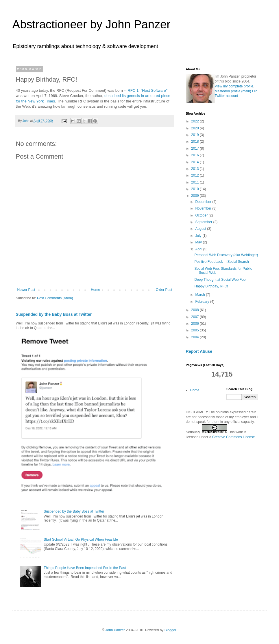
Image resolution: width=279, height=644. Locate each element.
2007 (195, 317)
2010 (195, 189)
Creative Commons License (233, 437)
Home (95, 290)
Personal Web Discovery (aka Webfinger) (226, 255)
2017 (195, 148)
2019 (195, 135)
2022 (195, 121)
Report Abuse (199, 351)
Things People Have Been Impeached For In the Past (85, 568)
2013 (195, 169)
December (204, 202)
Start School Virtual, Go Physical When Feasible (81, 540)
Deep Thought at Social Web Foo (220, 280)
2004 (195, 337)
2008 (195, 310)
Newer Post (26, 290)
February (203, 302)
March (201, 295)
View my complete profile (234, 86)
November (204, 208)
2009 (195, 196)
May (199, 242)
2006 (195, 324)
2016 (195, 155)
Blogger (170, 630)
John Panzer (115, 630)
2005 (195, 330)
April (199, 249)
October (202, 215)
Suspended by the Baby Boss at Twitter (54, 314)
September (204, 222)
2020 (195, 128)
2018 (195, 142)
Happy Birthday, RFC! (211, 286)
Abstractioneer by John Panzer (92, 24)
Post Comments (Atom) (55, 298)
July (199, 236)
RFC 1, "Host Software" (147, 90)
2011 (195, 182)
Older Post (164, 290)
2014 (195, 162)
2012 (195, 175)
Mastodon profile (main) (233, 91)
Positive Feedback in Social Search (221, 262)
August (201, 229)
